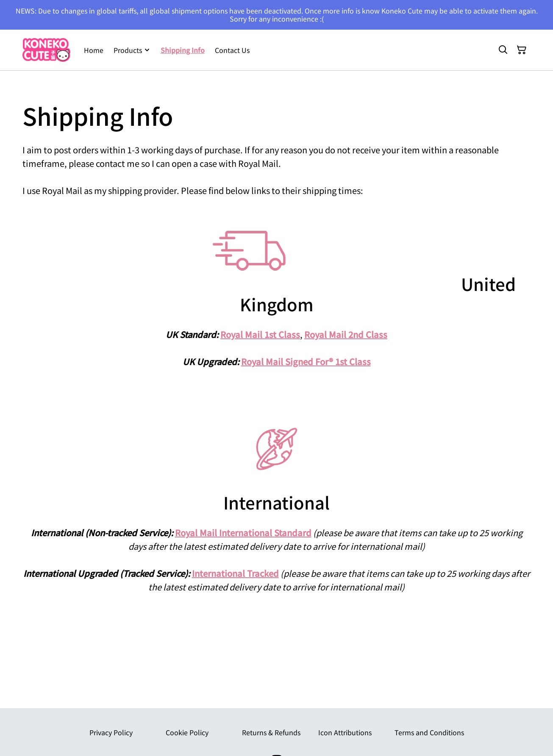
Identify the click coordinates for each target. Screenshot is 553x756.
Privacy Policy (111, 732)
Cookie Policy (187, 732)
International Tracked (235, 573)
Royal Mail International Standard (243, 533)
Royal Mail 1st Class (260, 334)
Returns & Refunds (271, 732)
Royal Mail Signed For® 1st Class (306, 361)
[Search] (503, 50)
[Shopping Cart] (522, 50)
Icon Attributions (345, 732)
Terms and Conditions (429, 732)
